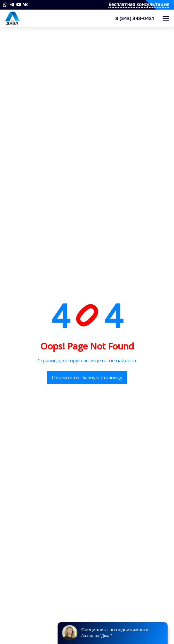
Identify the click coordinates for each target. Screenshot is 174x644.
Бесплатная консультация (139, 5)
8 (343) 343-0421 (135, 18)
